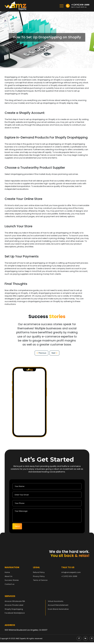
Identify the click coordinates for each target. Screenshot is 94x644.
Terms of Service (40, 582)
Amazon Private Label (14, 607)
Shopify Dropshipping (14, 611)
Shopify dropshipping (75, 144)
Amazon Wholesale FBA (15, 603)
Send (17, 526)
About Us (9, 578)
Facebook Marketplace (15, 615)
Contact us (10, 586)
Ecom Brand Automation (58, 611)
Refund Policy (39, 574)
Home (7, 574)
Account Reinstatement (58, 607)
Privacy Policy (39, 578)
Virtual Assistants (56, 603)
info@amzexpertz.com (71, 574)
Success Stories (12, 582)
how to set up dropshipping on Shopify (37, 119)
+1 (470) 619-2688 (69, 578)
